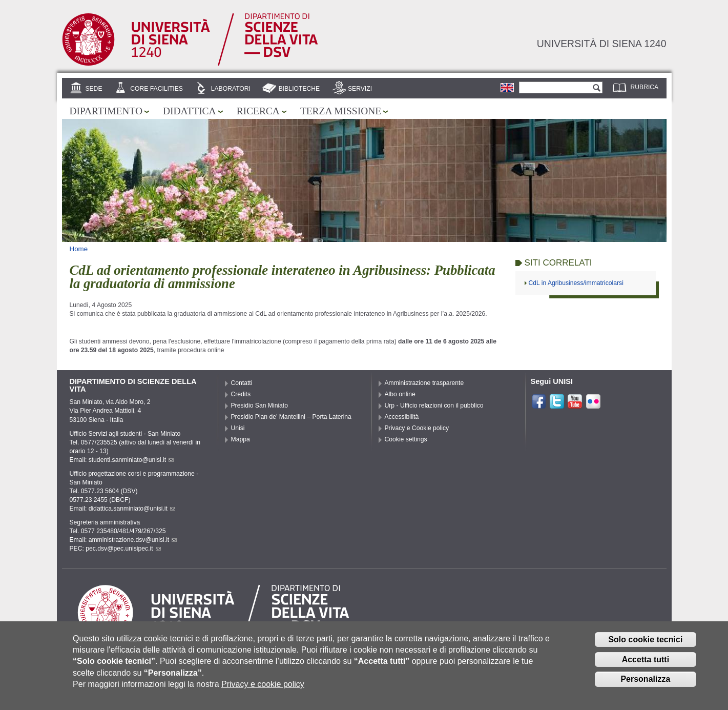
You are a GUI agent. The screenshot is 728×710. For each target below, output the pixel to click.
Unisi (238, 428)
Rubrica (645, 87)
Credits (241, 394)
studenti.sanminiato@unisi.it (131, 460)
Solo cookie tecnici (645, 640)
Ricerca (258, 111)
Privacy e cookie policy (263, 684)
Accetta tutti (646, 660)
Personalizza (645, 679)
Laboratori (231, 89)
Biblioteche (299, 89)
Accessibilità (402, 417)
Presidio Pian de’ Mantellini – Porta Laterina (291, 417)
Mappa (241, 439)
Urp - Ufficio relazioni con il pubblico (434, 405)
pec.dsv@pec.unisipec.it (123, 549)
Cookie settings (406, 439)
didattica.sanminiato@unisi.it (132, 509)
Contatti (242, 383)
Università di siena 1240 (602, 44)
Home (79, 249)
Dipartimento (106, 111)
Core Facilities (157, 89)
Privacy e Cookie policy (417, 428)
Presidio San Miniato (260, 405)
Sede (93, 89)
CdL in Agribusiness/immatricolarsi (576, 283)
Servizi (360, 89)
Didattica (190, 111)
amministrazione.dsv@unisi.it (133, 540)
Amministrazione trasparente (424, 383)
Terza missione (341, 111)
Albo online (400, 394)
